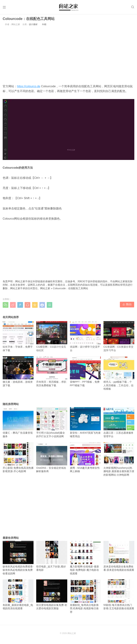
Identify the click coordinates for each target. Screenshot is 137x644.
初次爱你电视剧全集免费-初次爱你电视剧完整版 (52, 596)
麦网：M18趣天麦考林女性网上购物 (85, 459)
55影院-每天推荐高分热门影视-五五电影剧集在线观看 (119, 596)
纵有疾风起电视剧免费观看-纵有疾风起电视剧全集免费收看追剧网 (18, 559)
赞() (127, 306)
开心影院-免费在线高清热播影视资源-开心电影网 (18, 459)
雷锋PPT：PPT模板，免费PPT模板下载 (85, 373)
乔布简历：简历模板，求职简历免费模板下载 (52, 373)
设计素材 (33, 26)
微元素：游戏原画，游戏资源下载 (18, 373)
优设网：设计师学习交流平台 (85, 338)
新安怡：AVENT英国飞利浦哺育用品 (85, 424)
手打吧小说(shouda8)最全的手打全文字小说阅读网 (52, 424)
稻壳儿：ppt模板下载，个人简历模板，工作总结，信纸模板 (119, 374)
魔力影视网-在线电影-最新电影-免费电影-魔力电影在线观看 (85, 559)
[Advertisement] (68, 56)
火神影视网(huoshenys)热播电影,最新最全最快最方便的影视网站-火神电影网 (119, 460)
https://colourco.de (29, 88)
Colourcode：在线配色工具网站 (71, 289)
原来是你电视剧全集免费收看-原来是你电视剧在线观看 (119, 557)
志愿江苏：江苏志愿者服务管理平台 (119, 424)
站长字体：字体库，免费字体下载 (18, 338)
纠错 (44, 26)
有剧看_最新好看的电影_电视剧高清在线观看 (18, 596)
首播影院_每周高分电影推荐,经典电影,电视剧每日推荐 (85, 597)
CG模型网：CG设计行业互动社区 (52, 338)
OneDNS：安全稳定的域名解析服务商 (52, 459)
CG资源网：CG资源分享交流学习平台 (119, 338)
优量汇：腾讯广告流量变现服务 (18, 424)
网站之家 (45, 289)
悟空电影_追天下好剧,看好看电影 (52, 557)
